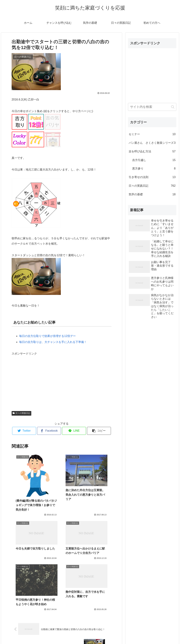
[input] (152, 107)
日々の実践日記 (21, 413)
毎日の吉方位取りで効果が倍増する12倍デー (47, 336)
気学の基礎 (152, 195)
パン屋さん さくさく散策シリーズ (152, 143)
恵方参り (154, 169)
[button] (173, 107)
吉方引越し (154, 160)
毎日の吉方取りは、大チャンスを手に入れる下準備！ (53, 342)
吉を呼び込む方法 (152, 152)
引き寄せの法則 (152, 177)
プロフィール (90, 633)
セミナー (152, 134)
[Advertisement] (38, 378)
